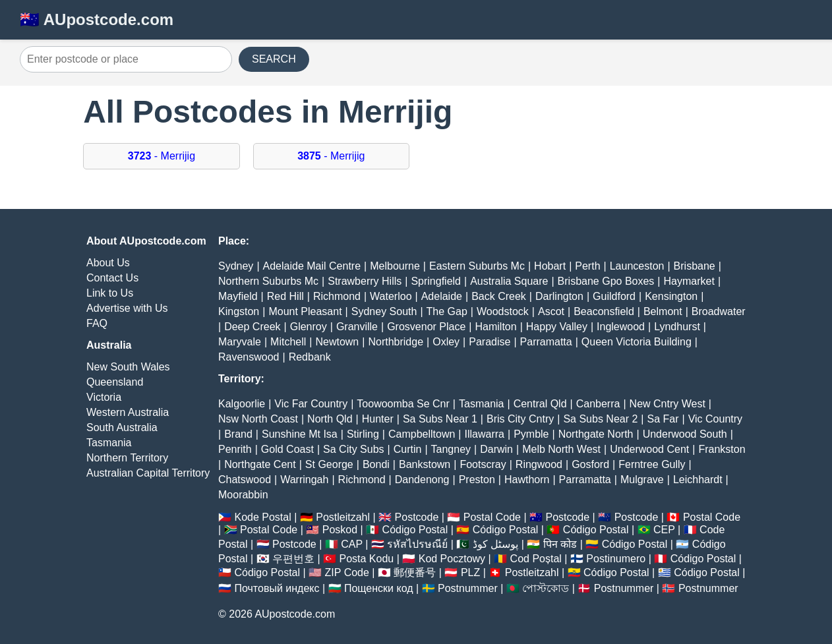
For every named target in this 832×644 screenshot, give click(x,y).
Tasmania (109, 443)
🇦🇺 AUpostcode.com (97, 19)
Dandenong (422, 480)
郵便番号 (415, 572)
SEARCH (274, 59)
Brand (238, 434)
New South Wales (128, 367)
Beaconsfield (604, 311)
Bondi (376, 464)
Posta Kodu (366, 559)
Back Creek (499, 296)
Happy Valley (557, 327)
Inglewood (621, 327)
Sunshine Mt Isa (300, 434)
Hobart (550, 266)
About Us (108, 263)
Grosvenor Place (426, 327)
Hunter (378, 419)
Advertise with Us (127, 308)
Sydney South (384, 311)
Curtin (408, 449)
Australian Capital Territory (148, 473)
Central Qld (540, 404)
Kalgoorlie (242, 404)
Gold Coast (287, 449)
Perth (587, 266)
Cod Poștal (536, 559)
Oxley (446, 342)
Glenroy (309, 327)
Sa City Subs (353, 449)
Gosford (590, 464)
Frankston (722, 449)
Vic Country (715, 419)
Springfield (436, 281)
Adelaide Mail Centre (312, 266)
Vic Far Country (311, 404)
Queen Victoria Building (637, 342)
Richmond (337, 296)
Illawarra (485, 434)
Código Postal (415, 530)
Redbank (310, 357)
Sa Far (663, 419)
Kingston (239, 311)
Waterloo (391, 296)
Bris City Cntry (520, 419)
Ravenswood (249, 357)
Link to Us (110, 293)
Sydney (236, 266)
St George (329, 464)
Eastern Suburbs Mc (477, 266)
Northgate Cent (260, 464)
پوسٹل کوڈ (495, 544)
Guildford (614, 296)
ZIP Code (347, 572)
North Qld (330, 419)
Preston (477, 480)
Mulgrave (642, 480)
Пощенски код (379, 588)
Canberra (598, 404)
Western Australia (128, 412)
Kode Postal (262, 517)
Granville (357, 327)
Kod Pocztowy (452, 559)
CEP (664, 530)
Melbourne (395, 266)
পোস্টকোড (546, 588)
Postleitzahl (343, 517)
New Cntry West (668, 404)
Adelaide (442, 296)
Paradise (490, 342)
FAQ (97, 323)
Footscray (483, 464)
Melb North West (561, 449)
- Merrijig (162, 156)
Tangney (451, 449)
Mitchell (288, 342)
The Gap (447, 311)
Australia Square (509, 281)
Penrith (235, 449)
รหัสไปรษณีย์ (417, 544)
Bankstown (425, 464)
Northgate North (596, 434)
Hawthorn (527, 480)
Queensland (115, 382)
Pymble (531, 434)
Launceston (637, 266)
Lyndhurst (677, 327)
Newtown (337, 342)
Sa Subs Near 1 (440, 419)
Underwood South (685, 434)
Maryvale (240, 342)
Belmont (663, 311)
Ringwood (539, 464)
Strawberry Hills (365, 281)
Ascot (551, 311)
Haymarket (689, 281)
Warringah (304, 480)
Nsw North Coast (258, 419)
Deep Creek (252, 327)
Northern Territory (127, 458)
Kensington (671, 296)
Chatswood (245, 480)
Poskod (340, 530)
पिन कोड (560, 544)
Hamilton (496, 327)
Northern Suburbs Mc (268, 281)
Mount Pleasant (305, 311)
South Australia (122, 427)
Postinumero (616, 559)
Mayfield (238, 296)
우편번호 (293, 559)
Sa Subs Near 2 (600, 419)
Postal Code (492, 517)
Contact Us (112, 278)
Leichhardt (698, 480)
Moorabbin (243, 495)
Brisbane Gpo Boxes (606, 281)
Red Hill (285, 296)
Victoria (104, 397)
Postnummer (468, 588)
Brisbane (695, 266)
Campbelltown (422, 434)
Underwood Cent (649, 449)
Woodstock (503, 311)
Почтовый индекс (277, 588)
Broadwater (719, 311)
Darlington (559, 296)
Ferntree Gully (652, 464)
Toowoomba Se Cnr (403, 404)
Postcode (417, 517)
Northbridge (396, 342)
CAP (352, 544)
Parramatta (546, 342)
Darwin (496, 449)
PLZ (470, 572)
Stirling (363, 434)
